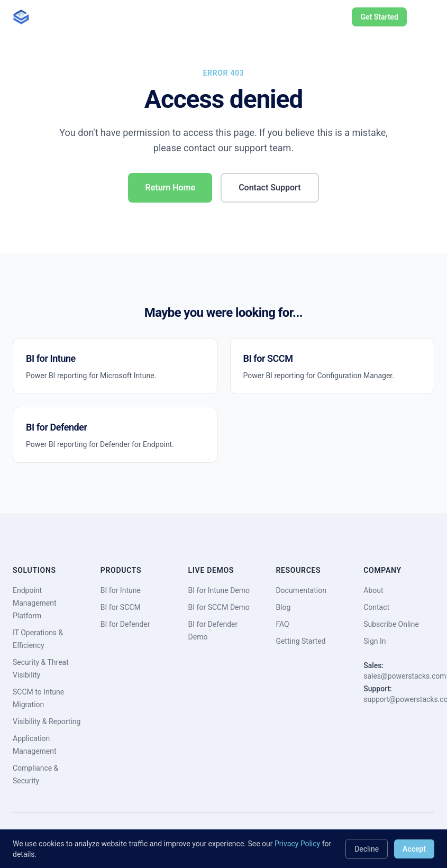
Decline (367, 849)
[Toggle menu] (424, 17)
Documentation (301, 590)
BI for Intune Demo (219, 590)
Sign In (375, 641)
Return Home (170, 188)
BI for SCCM (121, 607)
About (373, 590)
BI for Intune (121, 590)
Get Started (379, 17)
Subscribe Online (391, 624)
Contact (376, 607)
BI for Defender (125, 624)
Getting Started (300, 641)
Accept (414, 849)
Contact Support (270, 188)
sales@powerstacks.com (405, 676)
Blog (283, 607)
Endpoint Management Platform (34, 603)
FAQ (282, 624)
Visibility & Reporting (47, 721)
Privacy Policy (297, 844)
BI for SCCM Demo (219, 607)
